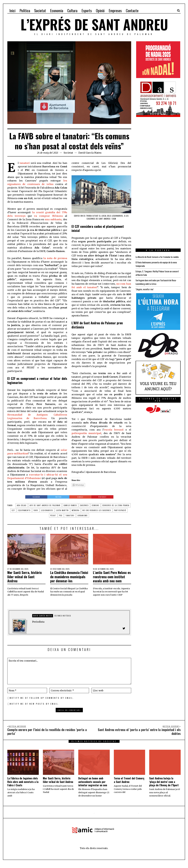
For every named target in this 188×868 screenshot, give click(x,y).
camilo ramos (70, 505)
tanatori (70, 515)
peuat (53, 515)
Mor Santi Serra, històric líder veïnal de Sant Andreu (25, 576)
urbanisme (83, 515)
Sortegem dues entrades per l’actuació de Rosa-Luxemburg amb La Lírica (158, 286)
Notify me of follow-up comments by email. (42, 702)
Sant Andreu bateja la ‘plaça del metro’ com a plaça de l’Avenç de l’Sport (164, 786)
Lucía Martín (62, 510)
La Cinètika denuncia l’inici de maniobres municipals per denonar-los (69, 579)
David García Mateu (90, 153)
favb (36, 510)
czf (13, 510)
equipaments (24, 510)
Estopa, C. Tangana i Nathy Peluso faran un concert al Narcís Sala (155, 277)
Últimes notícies (63, 620)
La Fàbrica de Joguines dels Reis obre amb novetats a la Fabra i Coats (23, 786)
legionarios (47, 510)
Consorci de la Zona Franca (116, 505)
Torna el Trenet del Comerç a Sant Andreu (129, 784)
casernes (84, 505)
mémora (76, 510)
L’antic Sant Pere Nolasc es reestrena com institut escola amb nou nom (112, 579)
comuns (95, 505)
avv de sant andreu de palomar (45, 505)
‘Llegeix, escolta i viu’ (145, 293)
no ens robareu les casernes (97, 510)
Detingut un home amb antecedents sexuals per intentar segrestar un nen (93, 786)
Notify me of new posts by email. (35, 708)
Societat (68, 153)
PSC (61, 515)
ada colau (22, 505)
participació (120, 510)
